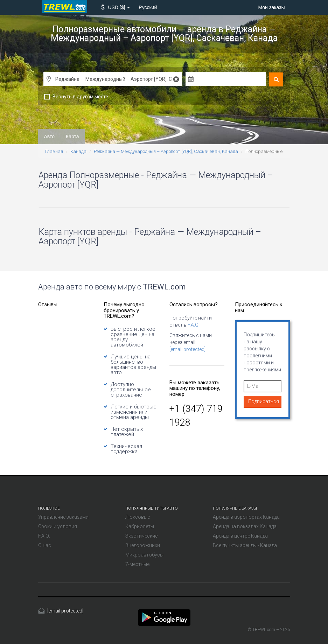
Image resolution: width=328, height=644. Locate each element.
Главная (54, 151)
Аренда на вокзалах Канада (245, 526)
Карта (72, 136)
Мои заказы (271, 7)
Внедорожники (143, 545)
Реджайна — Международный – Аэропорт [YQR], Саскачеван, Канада (166, 151)
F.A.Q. (194, 325)
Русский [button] (148, 7)
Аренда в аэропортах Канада (246, 517)
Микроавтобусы (144, 555)
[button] (116, 7)
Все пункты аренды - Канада (245, 545)
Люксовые (138, 517)
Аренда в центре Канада (240, 536)
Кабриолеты (140, 526)
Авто (50, 136)
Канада (78, 151)
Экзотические (141, 536)
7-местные (137, 564)
